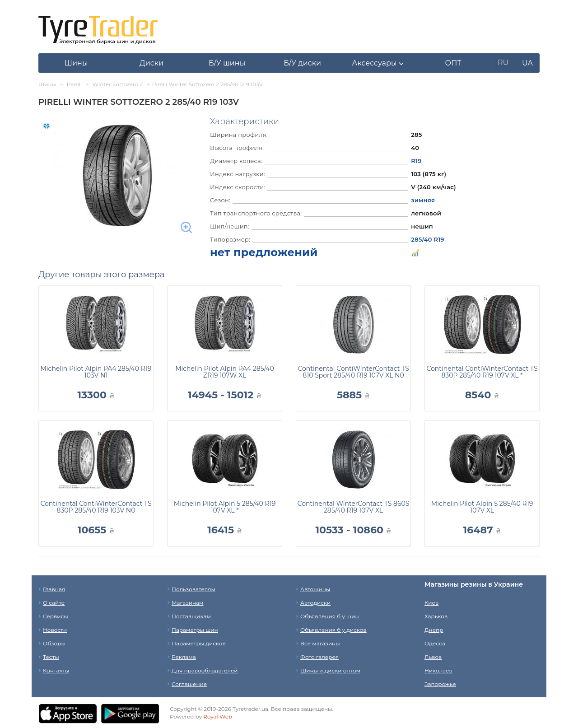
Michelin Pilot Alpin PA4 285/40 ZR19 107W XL (225, 372)
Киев (431, 603)
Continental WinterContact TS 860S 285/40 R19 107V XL (354, 507)
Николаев (438, 670)
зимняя (423, 200)
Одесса (435, 643)
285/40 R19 (427, 239)
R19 (416, 161)
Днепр (434, 630)
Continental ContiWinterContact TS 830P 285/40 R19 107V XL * (482, 372)
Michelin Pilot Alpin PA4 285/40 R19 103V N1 (96, 372)
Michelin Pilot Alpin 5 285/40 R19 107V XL (482, 507)
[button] (378, 63)
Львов (433, 657)
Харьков (436, 616)
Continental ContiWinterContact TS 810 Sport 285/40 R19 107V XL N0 (353, 372)
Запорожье (440, 684)
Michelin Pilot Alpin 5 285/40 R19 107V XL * (225, 507)
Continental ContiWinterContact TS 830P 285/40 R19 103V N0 (96, 507)
